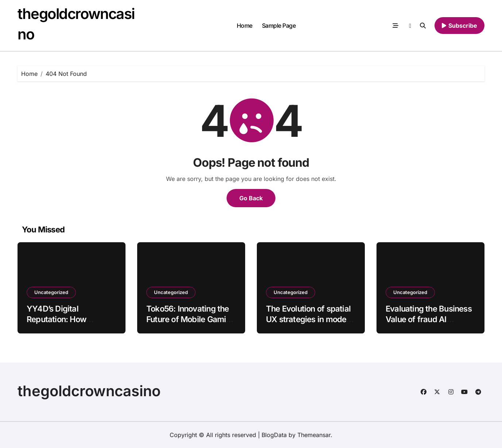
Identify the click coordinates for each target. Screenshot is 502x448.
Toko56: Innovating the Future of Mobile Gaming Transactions (191, 319)
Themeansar (314, 435)
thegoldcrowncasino (89, 391)
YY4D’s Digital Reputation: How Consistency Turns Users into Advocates (65, 324)
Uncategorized (51, 292)
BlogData (274, 435)
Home (245, 26)
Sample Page (279, 26)
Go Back (251, 198)
